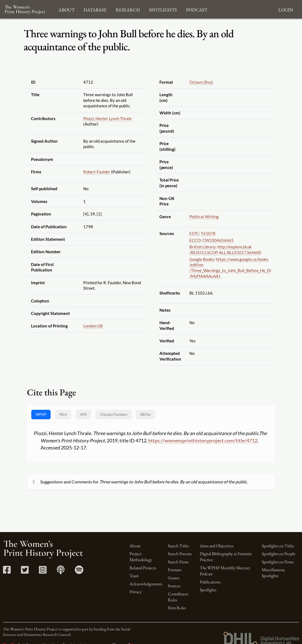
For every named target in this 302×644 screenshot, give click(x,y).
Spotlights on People (278, 554)
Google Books (202, 259)
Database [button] (95, 9)
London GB (93, 326)
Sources (174, 586)
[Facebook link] (7, 572)
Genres (174, 578)
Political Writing (204, 217)
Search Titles (178, 546)
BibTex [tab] (146, 414)
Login (286, 9)
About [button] (67, 9)
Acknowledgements (146, 584)
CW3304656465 (218, 240)
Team (134, 576)
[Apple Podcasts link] (61, 572)
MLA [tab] (63, 414)
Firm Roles (177, 608)
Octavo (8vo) (201, 82)
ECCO (195, 240)
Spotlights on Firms (278, 562)
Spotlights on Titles (278, 546)
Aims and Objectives (217, 546)
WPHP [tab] (41, 414)
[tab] (114, 415)
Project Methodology (141, 557)
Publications (210, 582)
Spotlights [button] (163, 9)
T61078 (208, 233)
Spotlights (208, 590)
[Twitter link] (25, 572)
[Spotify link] (79, 572)
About (135, 546)
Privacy (136, 592)
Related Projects (143, 568)
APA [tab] (83, 414)
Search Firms (178, 562)
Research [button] (128, 9)
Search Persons (180, 554)
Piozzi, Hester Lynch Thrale (107, 118)
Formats (175, 570)
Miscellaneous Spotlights (273, 573)
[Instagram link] (43, 572)
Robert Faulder (97, 172)
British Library (202, 247)
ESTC (194, 233)
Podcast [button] (197, 9)
